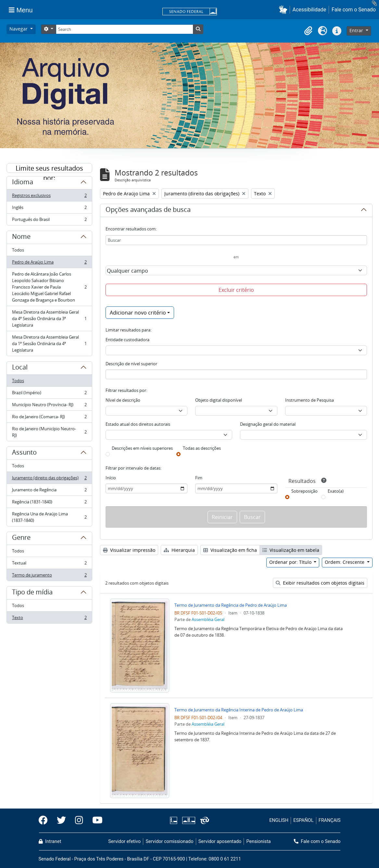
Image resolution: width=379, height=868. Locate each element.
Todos (18, 250)
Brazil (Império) (49, 394)
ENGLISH (279, 820)
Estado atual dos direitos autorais (138, 424)
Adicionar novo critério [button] (138, 313)
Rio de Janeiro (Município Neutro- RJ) (49, 432)
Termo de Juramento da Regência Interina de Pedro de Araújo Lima (239, 710)
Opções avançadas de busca (148, 211)
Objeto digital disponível (219, 400)
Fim (199, 478)
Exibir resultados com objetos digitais (320, 583)
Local (20, 368)
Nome (21, 238)
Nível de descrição (123, 400)
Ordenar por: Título (291, 562)
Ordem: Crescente (345, 562)
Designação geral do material (268, 424)
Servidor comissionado (169, 842)
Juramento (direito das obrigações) (49, 479)
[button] (284, 10)
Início (111, 478)
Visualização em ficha (230, 550)
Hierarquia (179, 550)
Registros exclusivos (49, 197)
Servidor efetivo (124, 842)
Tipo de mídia (32, 593)
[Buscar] (236, 240)
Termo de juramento (49, 576)
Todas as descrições (202, 448)
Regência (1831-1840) (49, 503)
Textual (49, 564)
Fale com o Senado (354, 10)
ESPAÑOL (303, 820)
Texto (49, 619)
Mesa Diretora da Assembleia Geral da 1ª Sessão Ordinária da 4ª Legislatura (49, 343)
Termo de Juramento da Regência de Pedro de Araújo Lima (231, 605)
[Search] (124, 29)
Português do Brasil (49, 221)
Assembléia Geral (208, 619)
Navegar (19, 29)
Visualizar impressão (129, 550)
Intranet (50, 842)
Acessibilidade (310, 10)
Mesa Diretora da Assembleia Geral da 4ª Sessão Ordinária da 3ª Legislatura (49, 318)
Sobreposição (304, 491)
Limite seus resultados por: (49, 168)
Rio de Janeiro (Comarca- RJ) (49, 418)
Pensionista (259, 842)
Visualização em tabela (291, 550)
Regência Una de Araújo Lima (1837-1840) (49, 517)
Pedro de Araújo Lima (49, 263)
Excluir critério (236, 290)
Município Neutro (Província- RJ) (49, 406)
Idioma (23, 183)
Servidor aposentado (220, 842)
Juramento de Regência (49, 491)
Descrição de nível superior (131, 364)
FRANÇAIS (330, 820)
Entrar (357, 30)
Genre (21, 538)
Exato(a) (336, 491)
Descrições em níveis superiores (142, 448)
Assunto (24, 453)
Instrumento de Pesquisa (310, 400)
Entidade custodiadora (127, 340)
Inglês (49, 209)
